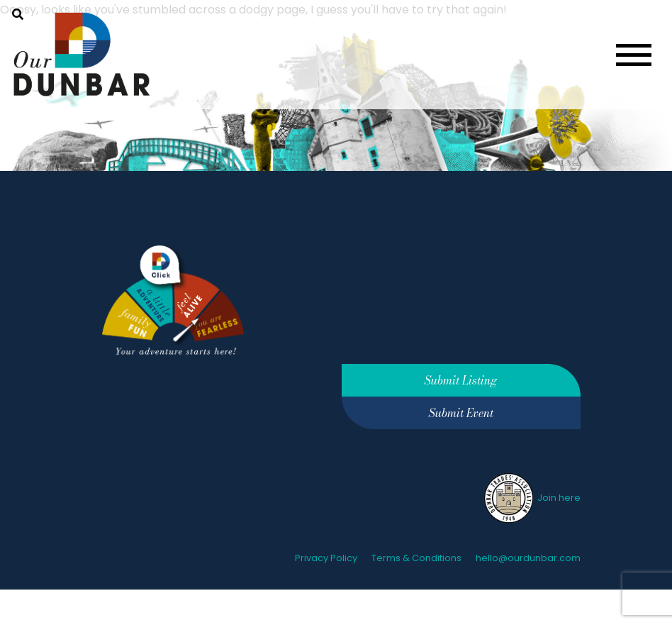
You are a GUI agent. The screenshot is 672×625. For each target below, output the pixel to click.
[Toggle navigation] (634, 55)
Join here (531, 498)
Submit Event (461, 413)
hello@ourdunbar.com (528, 558)
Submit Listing (461, 380)
